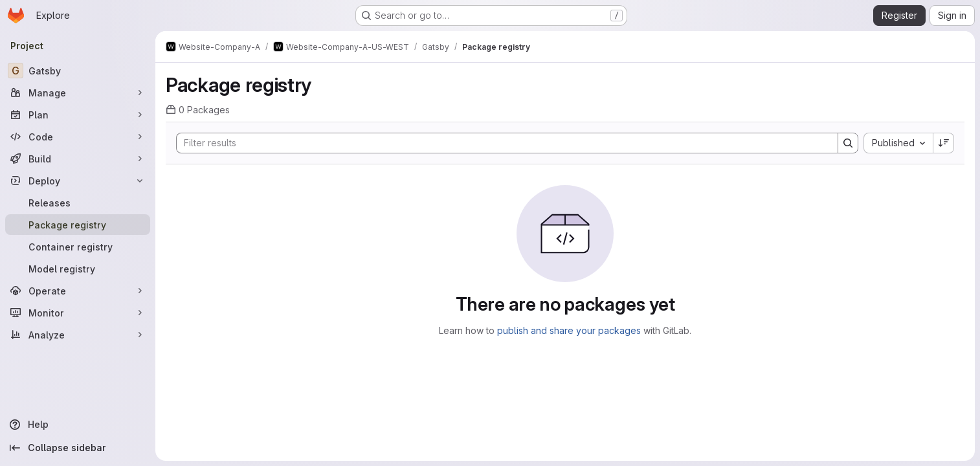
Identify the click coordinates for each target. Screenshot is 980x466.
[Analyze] (78, 335)
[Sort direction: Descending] (944, 143)
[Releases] (78, 203)
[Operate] (78, 291)
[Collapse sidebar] (78, 448)
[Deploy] (78, 181)
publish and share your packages (569, 330)
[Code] (78, 137)
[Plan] (78, 115)
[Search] (501, 143)
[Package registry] (78, 225)
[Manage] (78, 93)
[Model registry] (78, 269)
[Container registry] (78, 247)
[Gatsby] (78, 71)
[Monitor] (78, 313)
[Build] (78, 159)
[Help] (78, 425)
